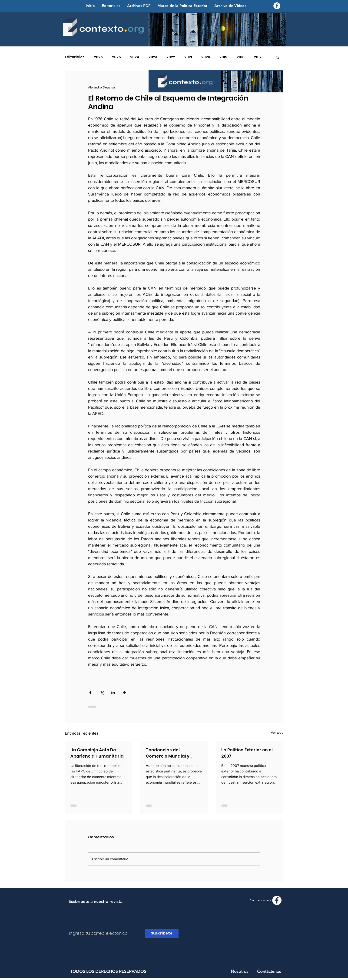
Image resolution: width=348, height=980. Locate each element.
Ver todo (277, 733)
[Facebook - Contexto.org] (277, 6)
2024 (135, 57)
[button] (277, 57)
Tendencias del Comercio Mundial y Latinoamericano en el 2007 (171, 753)
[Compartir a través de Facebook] (90, 692)
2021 (188, 57)
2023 (153, 57)
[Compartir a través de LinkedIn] (113, 692)
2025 (116, 57)
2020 (206, 57)
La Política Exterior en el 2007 (247, 753)
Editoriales (75, 57)
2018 (241, 57)
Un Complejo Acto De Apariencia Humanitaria (97, 753)
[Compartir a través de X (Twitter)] (102, 692)
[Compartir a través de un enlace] (124, 692)
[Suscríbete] (162, 934)
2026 (98, 57)
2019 (223, 57)
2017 (258, 57)
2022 (171, 57)
